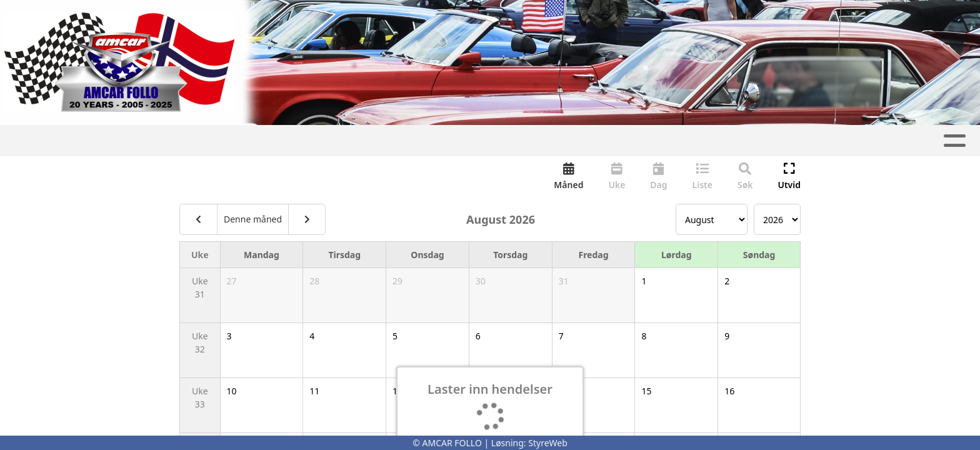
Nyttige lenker (730, 141)
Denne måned (253, 220)
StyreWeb (548, 443)
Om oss (560, 141)
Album (327, 141)
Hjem (215, 141)
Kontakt (634, 141)
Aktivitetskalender (415, 141)
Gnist (500, 141)
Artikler (269, 141)
